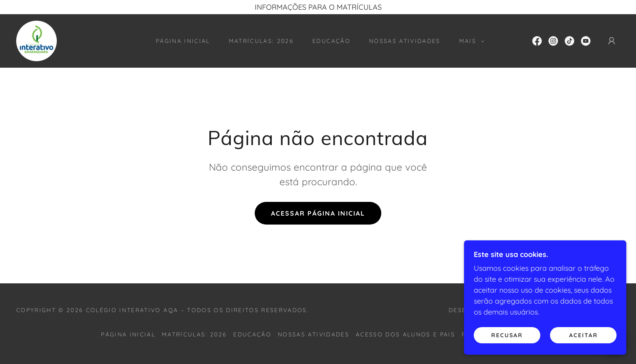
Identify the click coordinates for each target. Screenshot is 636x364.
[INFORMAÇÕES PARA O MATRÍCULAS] (318, 7)
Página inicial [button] (128, 334)
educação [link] (331, 41)
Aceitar (583, 335)
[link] (37, 40)
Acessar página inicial (318, 213)
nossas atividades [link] (405, 41)
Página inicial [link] (183, 41)
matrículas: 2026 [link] (261, 41)
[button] (470, 41)
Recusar (507, 335)
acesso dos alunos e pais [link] (405, 334)
